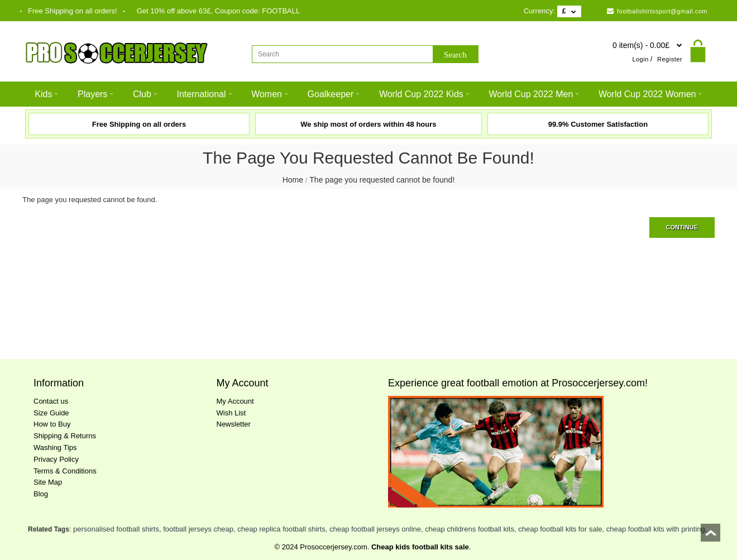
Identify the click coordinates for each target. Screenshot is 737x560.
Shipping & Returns (65, 436)
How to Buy (52, 424)
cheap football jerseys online (375, 529)
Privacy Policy (56, 459)
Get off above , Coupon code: (219, 11)
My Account (235, 401)
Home (293, 180)
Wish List (231, 413)
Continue (682, 227)
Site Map (48, 482)
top (710, 536)
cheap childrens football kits (470, 529)
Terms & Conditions (65, 471)
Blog (41, 494)
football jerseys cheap (198, 529)
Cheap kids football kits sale (420, 547)
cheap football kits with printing (656, 529)
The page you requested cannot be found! (382, 180)
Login (640, 59)
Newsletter (234, 424)
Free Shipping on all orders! (73, 11)
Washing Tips (55, 447)
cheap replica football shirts (281, 529)
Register (670, 59)
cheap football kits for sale (560, 529)
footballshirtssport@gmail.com (657, 11)
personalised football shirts (116, 529)
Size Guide (51, 413)
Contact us (51, 401)
